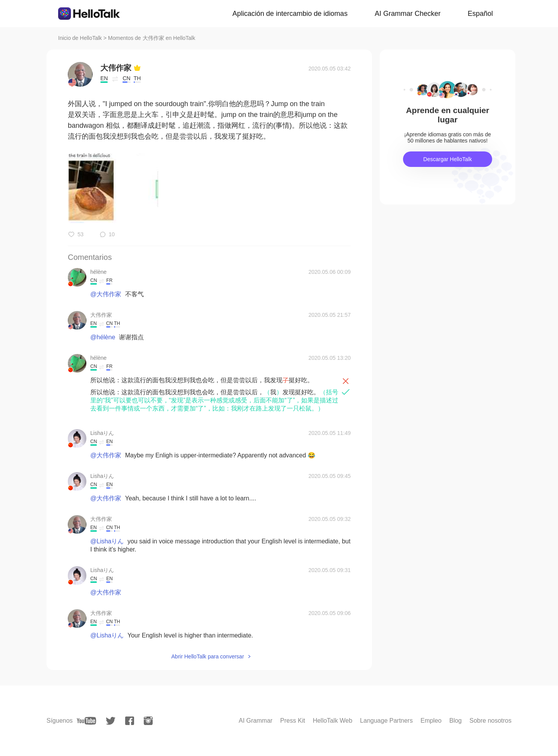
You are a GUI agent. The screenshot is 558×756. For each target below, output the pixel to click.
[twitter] (111, 721)
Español (480, 14)
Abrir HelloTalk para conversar (208, 656)
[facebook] (130, 721)
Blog (455, 721)
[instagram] (148, 721)
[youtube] (86, 721)
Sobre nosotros (490, 721)
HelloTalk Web (332, 721)
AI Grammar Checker (408, 14)
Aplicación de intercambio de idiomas (290, 14)
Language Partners (386, 721)
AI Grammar (256, 721)
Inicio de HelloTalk (80, 38)
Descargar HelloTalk (447, 159)
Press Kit (293, 721)
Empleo (431, 721)
